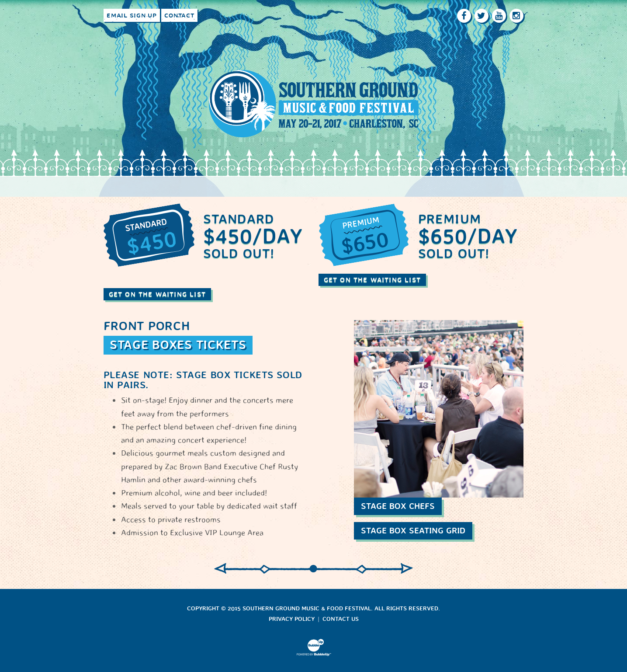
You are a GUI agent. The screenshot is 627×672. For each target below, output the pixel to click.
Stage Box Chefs (398, 506)
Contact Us (341, 619)
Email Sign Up (132, 16)
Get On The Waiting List (158, 294)
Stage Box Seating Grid (413, 531)
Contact (179, 16)
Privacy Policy (292, 619)
